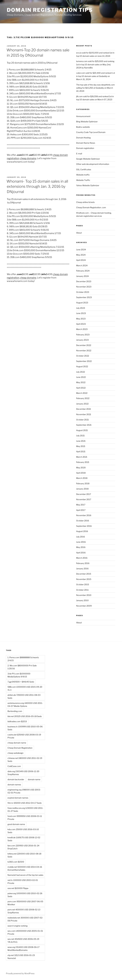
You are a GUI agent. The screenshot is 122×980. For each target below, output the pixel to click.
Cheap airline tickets (85, 202)
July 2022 (81, 372)
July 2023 (81, 308)
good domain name (16, 824)
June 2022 (81, 377)
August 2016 (82, 531)
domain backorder (16, 779)
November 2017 (84, 499)
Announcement (83, 116)
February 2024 (83, 271)
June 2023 (81, 313)
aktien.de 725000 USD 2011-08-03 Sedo (24, 696)
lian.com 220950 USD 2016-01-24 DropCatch (23, 847)
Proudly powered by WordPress (20, 973)
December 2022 (84, 345)
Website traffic (83, 175)
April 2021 (81, 451)
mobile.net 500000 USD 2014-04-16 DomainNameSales (25, 868)
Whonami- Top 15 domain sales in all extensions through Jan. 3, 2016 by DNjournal (37, 186)
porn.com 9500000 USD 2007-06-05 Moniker (25, 903)
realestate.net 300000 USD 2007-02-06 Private (25, 919)
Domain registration (85, 148)
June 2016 (81, 542)
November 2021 (84, 414)
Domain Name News (86, 143)
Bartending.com (15, 711)
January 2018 (82, 489)
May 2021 (81, 446)
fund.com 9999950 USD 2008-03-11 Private (25, 818)
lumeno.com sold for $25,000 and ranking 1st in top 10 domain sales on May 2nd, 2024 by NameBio (95, 64)
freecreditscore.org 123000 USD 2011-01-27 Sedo (25, 809)
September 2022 (84, 361)
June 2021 (81, 441)
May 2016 (81, 547)
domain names (14, 785)
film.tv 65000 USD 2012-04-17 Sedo (25, 803)
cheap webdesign (15, 753)
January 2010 (82, 600)
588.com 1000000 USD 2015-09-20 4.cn (25, 688)
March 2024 (82, 265)
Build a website (83, 127)
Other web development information (93, 164)
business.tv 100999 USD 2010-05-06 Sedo (25, 728)
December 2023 (84, 281)
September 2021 (84, 425)
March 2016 (82, 558)
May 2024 (81, 255)
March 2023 (82, 329)
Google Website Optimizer (88, 159)
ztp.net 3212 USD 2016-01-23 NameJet (21, 957)
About (79, 233)
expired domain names (18, 798)
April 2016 (81, 553)
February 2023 (83, 335)
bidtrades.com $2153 (17, 721)
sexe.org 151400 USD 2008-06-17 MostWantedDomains (23, 949)
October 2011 (82, 590)
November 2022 (84, 350)
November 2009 (84, 606)
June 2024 (81, 250)
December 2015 (84, 574)
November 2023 (84, 287)
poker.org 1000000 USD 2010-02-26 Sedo (25, 895)
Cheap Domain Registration (20, 748)
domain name (34, 779)
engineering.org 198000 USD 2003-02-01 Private (24, 791)
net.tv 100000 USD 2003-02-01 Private (23, 882)
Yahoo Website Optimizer (88, 185)
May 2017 (81, 505)
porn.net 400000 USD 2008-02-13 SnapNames (24, 911)
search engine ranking (18, 926)
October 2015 (83, 584)
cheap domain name (17, 743)
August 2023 (82, 303)
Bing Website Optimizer (87, 122)
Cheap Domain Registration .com (91, 207)
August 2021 (82, 430)
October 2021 (82, 420)
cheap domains (28, 158)
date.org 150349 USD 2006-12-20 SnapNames (23, 773)
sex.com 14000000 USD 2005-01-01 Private (25, 932)
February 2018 (83, 483)
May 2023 (81, 319)
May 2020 (81, 468)
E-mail (79, 154)
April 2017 (81, 510)
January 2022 (82, 404)
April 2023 (81, 324)
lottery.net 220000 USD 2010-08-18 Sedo (24, 855)
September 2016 (84, 526)
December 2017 (84, 494)
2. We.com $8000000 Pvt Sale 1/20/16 (22, 667)
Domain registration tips (50, 10)
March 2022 (82, 393)
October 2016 (83, 521)
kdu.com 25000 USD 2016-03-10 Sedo (23, 831)
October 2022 (83, 356)
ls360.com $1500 (16, 862)
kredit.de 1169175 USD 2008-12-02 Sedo (24, 839)
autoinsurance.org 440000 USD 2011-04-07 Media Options (25, 705)
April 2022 (81, 388)
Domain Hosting (83, 138)
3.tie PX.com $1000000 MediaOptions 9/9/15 (19, 675)
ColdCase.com (14, 766)
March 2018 (82, 478)
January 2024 (82, 276)
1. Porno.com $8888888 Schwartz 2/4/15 (23, 659)
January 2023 (82, 340)
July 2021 (80, 436)
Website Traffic (83, 180)
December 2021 (84, 409)
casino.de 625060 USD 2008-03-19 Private (24, 736)
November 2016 (84, 515)
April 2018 (81, 473)
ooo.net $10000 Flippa (18, 888)
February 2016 (83, 563)
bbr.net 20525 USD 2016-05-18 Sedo (25, 716)
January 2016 (82, 569)
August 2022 (82, 366)
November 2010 (84, 595)
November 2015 (84, 579)
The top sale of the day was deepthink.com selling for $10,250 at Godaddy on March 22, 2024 (95, 88)
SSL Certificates (84, 169)
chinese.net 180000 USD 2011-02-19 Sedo (25, 760)
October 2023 (83, 292)
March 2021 (82, 457)
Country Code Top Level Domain (91, 132)
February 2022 (83, 398)
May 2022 (81, 382)
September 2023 (84, 297)
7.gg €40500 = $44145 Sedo (21, 682)
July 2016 (81, 537)
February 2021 (83, 462)
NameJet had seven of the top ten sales (25, 875)
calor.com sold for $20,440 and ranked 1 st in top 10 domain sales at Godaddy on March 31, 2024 (96, 76)
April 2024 (81, 260)
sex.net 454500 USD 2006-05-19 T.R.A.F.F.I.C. (23, 940)
